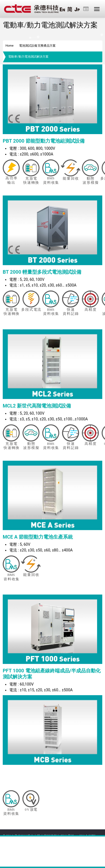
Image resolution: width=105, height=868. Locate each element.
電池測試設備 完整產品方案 (37, 46)
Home (10, 46)
